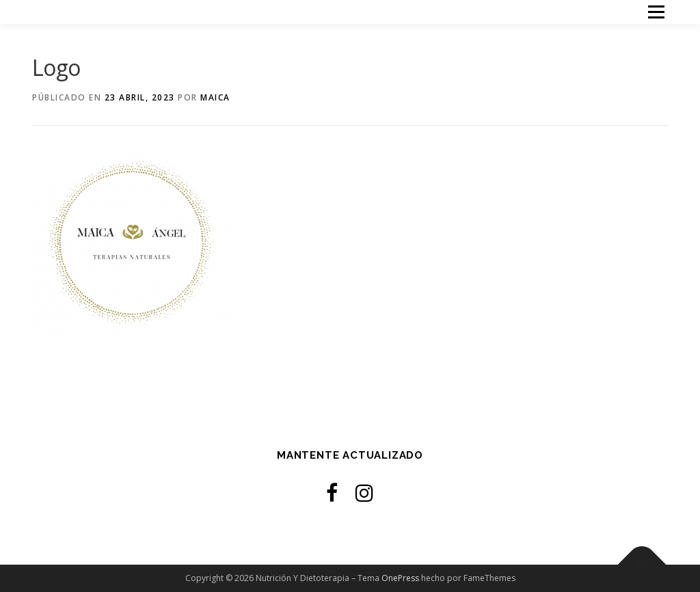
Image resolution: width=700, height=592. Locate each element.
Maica (215, 97)
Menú (656, 12)
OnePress (400, 578)
